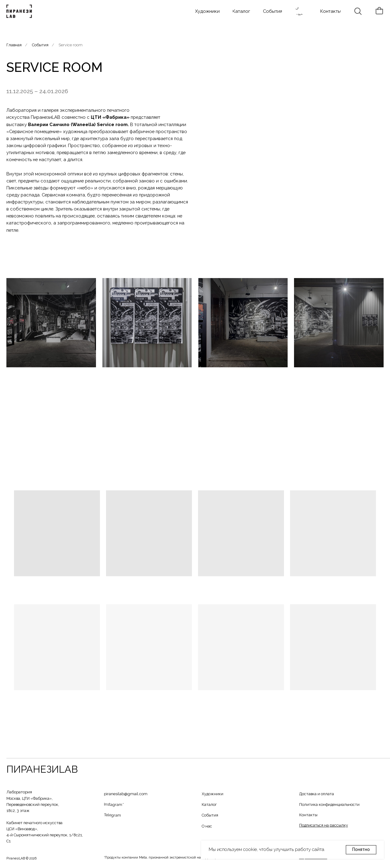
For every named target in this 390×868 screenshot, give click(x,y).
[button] (324, 825)
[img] (20, 11)
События (40, 45)
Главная (14, 45)
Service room (71, 45)
